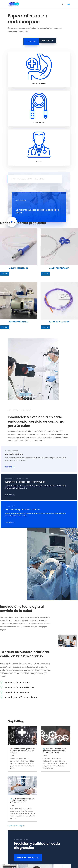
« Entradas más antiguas (16, 826)
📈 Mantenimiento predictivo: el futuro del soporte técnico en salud (23, 751)
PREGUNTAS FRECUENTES (28, 858)
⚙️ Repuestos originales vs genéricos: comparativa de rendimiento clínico (54, 751)
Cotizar (5, 274)
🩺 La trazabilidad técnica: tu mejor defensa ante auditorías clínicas (22, 801)
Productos (48, 41)
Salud (12, 756)
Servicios (31, 42)
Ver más (8, 467)
